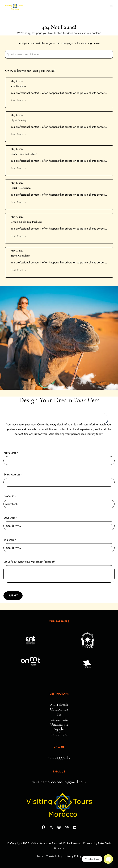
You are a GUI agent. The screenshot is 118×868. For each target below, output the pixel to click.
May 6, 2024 (17, 81)
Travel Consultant (20, 256)
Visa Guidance (19, 86)
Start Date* (59, 522)
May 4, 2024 (17, 251)
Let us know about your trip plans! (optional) (59, 572)
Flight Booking (19, 120)
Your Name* (59, 457)
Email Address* (59, 478)
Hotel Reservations (21, 188)
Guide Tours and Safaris (24, 154)
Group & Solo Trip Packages (26, 222)
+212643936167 (59, 757)
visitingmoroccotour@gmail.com (59, 782)
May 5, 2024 (17, 217)
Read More (18, 100)
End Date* (59, 544)
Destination (59, 500)
